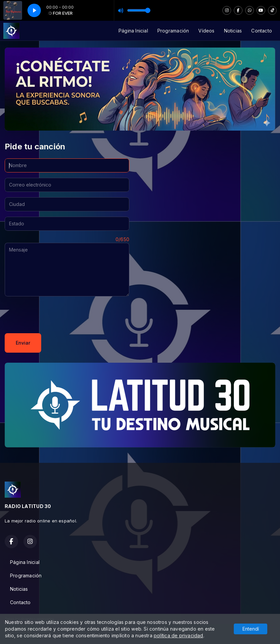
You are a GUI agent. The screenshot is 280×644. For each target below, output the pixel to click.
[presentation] (56, 315)
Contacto (262, 31)
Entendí (251, 629)
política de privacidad (179, 635)
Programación (173, 31)
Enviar (23, 343)
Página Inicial (133, 31)
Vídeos (206, 31)
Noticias (233, 31)
